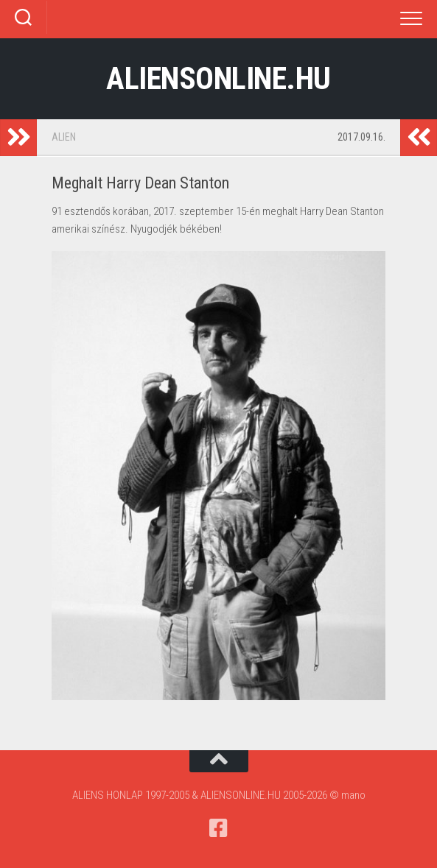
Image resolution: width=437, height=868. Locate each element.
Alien (64, 137)
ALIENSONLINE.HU (218, 78)
